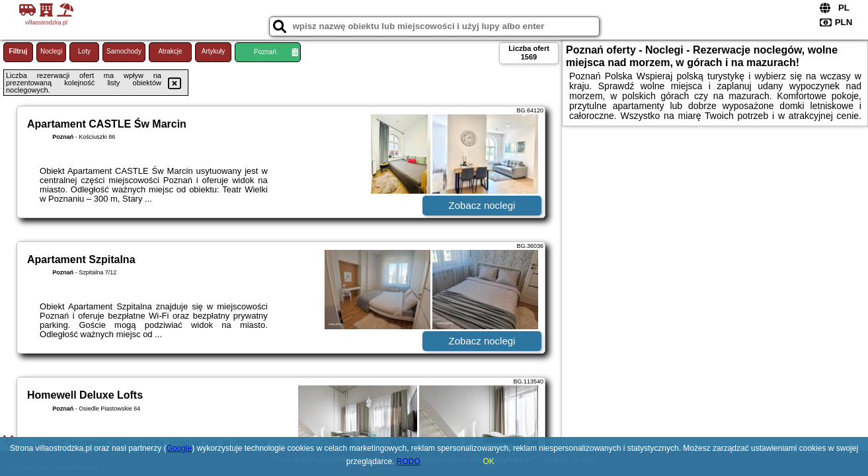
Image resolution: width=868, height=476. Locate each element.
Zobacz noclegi (482, 205)
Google (179, 448)
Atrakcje (170, 51)
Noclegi (51, 51)
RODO (409, 461)
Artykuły (214, 51)
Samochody (124, 51)
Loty (84, 51)
